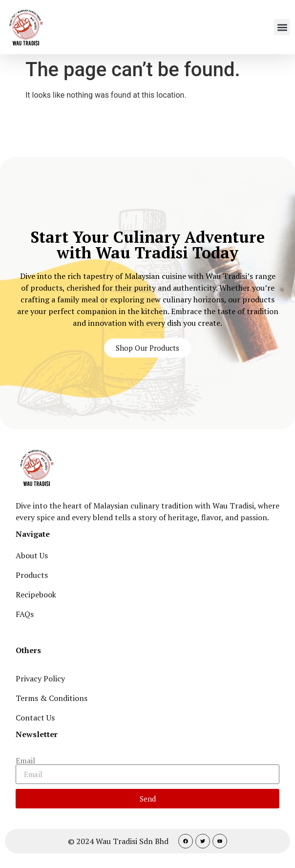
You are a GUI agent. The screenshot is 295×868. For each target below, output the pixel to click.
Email (25, 761)
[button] (282, 27)
